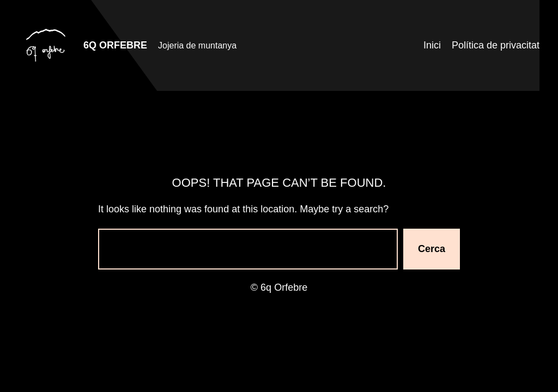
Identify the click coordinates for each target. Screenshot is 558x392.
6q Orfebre (115, 45)
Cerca (432, 249)
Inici (432, 45)
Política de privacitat (496, 45)
